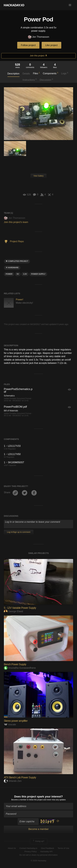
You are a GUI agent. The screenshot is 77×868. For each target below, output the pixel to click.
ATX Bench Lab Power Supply (20, 777)
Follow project (28, 45)
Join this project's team (16, 222)
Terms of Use (63, 848)
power (9, 274)
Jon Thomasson (39, 37)
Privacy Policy (30, 851)
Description (13, 74)
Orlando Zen (13, 781)
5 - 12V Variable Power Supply (20, 608)
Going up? (38, 841)
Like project (52, 45)
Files (36, 73)
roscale (10, 724)
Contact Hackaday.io (28, 848)
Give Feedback (47, 848)
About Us (12, 848)
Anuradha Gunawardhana (20, 668)
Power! (20, 300)
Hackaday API (46, 851)
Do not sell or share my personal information (38, 855)
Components (50, 73)
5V (18, 274)
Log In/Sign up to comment (19, 532)
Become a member (19, 800)
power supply (38, 274)
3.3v (25, 274)
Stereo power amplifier (16, 721)
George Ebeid (13, 611)
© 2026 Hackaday (38, 861)
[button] (70, 5)
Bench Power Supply (15, 664)
